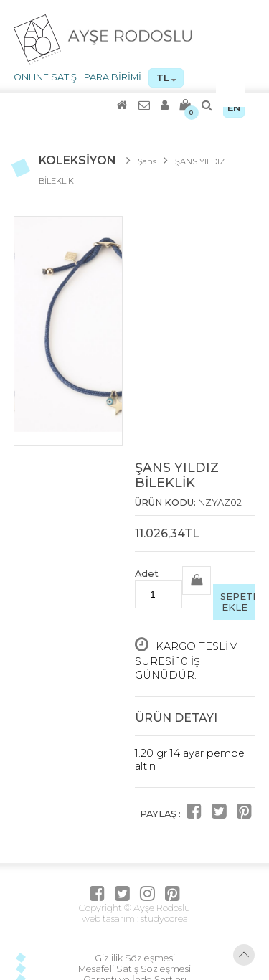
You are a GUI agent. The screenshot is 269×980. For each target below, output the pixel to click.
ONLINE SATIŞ (45, 77)
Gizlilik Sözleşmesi (135, 958)
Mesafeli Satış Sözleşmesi (134, 969)
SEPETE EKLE (238, 602)
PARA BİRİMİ (113, 77)
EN (234, 108)
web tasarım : (110, 919)
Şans (147, 161)
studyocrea (163, 919)
